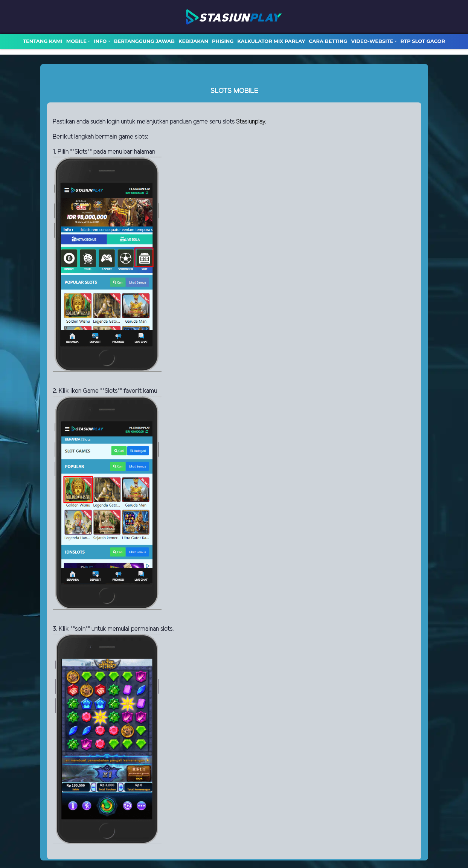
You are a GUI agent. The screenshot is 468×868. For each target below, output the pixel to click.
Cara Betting (328, 41)
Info (100, 41)
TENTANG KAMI (43, 41)
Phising (223, 41)
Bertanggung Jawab (144, 41)
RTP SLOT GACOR (423, 41)
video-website (372, 41)
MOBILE (76, 41)
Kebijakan (193, 41)
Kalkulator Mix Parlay (271, 41)
